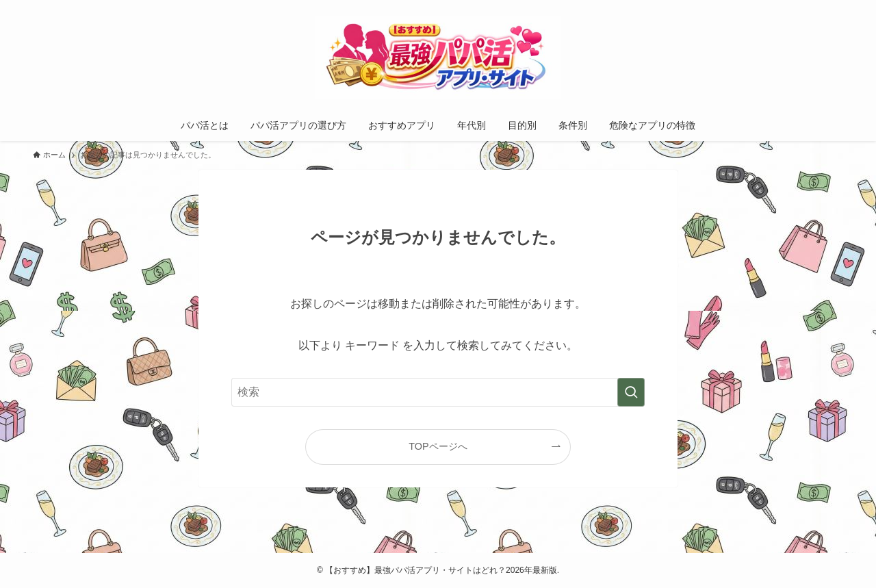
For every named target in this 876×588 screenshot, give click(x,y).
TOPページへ (438, 446)
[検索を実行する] (631, 392)
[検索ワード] (438, 392)
